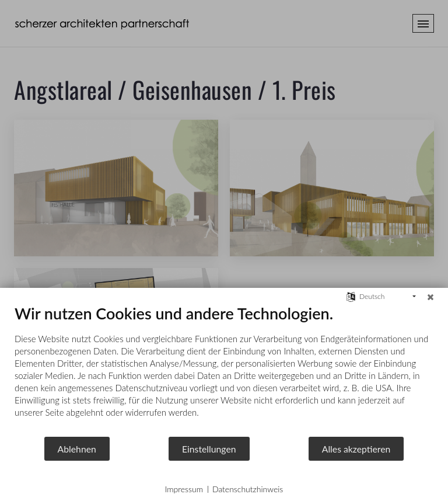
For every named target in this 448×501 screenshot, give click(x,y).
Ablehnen (77, 449)
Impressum (184, 489)
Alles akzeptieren (356, 449)
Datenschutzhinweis (248, 489)
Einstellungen (209, 449)
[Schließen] (430, 297)
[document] (224, 370)
